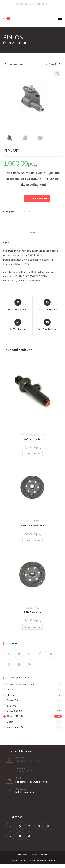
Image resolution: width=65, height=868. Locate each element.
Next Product (50, 64)
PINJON (22, 43)
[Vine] (43, 4)
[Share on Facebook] (47, 305)
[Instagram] (34, 4)
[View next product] (59, 64)
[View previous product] (6, 64)
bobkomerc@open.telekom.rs (31, 782)
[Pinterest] (26, 4)
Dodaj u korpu (37, 198)
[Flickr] (51, 654)
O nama (33, 854)
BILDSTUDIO (51, 861)
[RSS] (47, 4)
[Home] (4, 43)
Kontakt (43, 854)
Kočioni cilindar (32, 439)
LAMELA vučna (32, 612)
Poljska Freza (14, 700)
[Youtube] (39, 4)
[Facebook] (21, 4)
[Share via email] (47, 325)
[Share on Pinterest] (18, 325)
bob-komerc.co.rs (25, 792)
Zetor (10, 722)
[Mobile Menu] (60, 18)
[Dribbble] (30, 4)
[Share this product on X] (18, 305)
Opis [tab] (33, 233)
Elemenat (12, 695)
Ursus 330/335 (26, 435)
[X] (18, 4)
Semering (12, 706)
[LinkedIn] (39, 826)
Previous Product (17, 64)
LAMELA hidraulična (32, 525)
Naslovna (23, 854)
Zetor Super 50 (15, 727)
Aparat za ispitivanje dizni (20, 684)
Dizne (10, 689)
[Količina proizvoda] (13, 198)
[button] (57, 74)
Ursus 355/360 (24, 211)
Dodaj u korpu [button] (32, 454)
